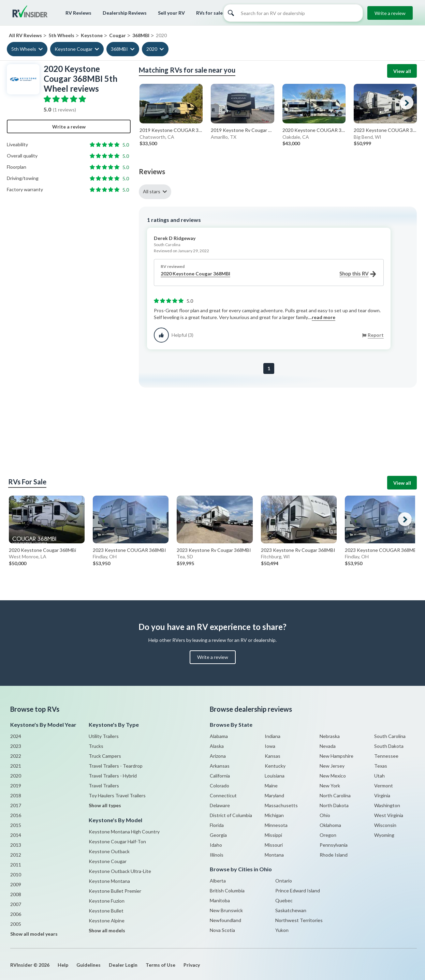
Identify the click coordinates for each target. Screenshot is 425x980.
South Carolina (390, 736)
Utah (379, 776)
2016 (16, 815)
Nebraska (330, 736)
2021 (16, 766)
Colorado (219, 786)
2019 (16, 786)
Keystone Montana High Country (124, 832)
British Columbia (227, 891)
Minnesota (276, 825)
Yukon (282, 930)
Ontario (284, 881)
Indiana (273, 736)
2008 (16, 894)
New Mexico (333, 776)
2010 (16, 875)
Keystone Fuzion (107, 901)
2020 (152, 49)
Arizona (218, 756)
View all (402, 71)
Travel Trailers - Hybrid (113, 776)
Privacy (192, 965)
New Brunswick (226, 910)
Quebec (284, 900)
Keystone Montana (109, 881)
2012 (16, 855)
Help (63, 965)
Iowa (270, 746)
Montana (274, 855)
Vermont (384, 786)
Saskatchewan (291, 910)
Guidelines (89, 965)
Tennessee (386, 756)
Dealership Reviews (125, 13)
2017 (16, 805)
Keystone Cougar (74, 49)
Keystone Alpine (107, 921)
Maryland (274, 795)
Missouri (274, 845)
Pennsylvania (334, 845)
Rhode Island (334, 855)
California (220, 776)
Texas (381, 766)
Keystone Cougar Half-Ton (117, 841)
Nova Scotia (222, 930)
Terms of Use (160, 965)
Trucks (96, 746)
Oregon (328, 835)
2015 (16, 825)
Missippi (273, 835)
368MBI (119, 49)
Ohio (325, 815)
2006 (16, 914)
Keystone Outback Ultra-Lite (120, 871)
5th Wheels (24, 49)
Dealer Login (123, 965)
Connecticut (223, 795)
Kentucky (275, 766)
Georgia (218, 835)
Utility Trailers (104, 736)
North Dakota (334, 805)
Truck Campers (105, 756)
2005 (16, 924)
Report (376, 335)
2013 (16, 845)
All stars (152, 191)
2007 (16, 904)
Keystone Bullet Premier (115, 891)
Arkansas (220, 766)
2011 (16, 865)
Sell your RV (171, 13)
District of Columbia (231, 815)
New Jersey (332, 766)
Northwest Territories (299, 920)
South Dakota (389, 746)
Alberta (218, 881)
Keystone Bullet (106, 911)
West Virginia (389, 815)
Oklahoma (330, 825)
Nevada (328, 746)
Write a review (390, 13)
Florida (217, 825)
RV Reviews (78, 13)
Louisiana (275, 776)
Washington (387, 805)
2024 (16, 736)
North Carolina (335, 795)
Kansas (273, 756)
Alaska (217, 746)
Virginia (382, 795)
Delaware (220, 805)
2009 (16, 884)
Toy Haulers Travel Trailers (117, 795)
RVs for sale (209, 13)
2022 (16, 756)
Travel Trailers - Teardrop (116, 766)
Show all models (107, 930)
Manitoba (220, 900)
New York (330, 786)
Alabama (219, 736)
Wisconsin (385, 825)
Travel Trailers (104, 786)
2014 (16, 835)
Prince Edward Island (298, 891)
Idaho (216, 845)
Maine (271, 786)
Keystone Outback (109, 851)
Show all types (105, 805)
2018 (16, 795)
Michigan (274, 815)
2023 (16, 746)
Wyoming (384, 835)
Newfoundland (225, 920)
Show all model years (34, 934)
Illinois (217, 855)
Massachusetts (281, 805)
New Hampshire (336, 756)
